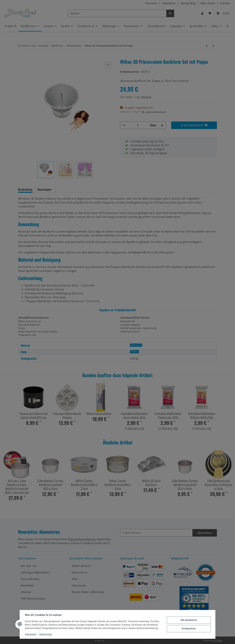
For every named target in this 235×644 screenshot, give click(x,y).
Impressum (31, 634)
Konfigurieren (189, 629)
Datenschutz (46, 634)
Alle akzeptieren (189, 620)
